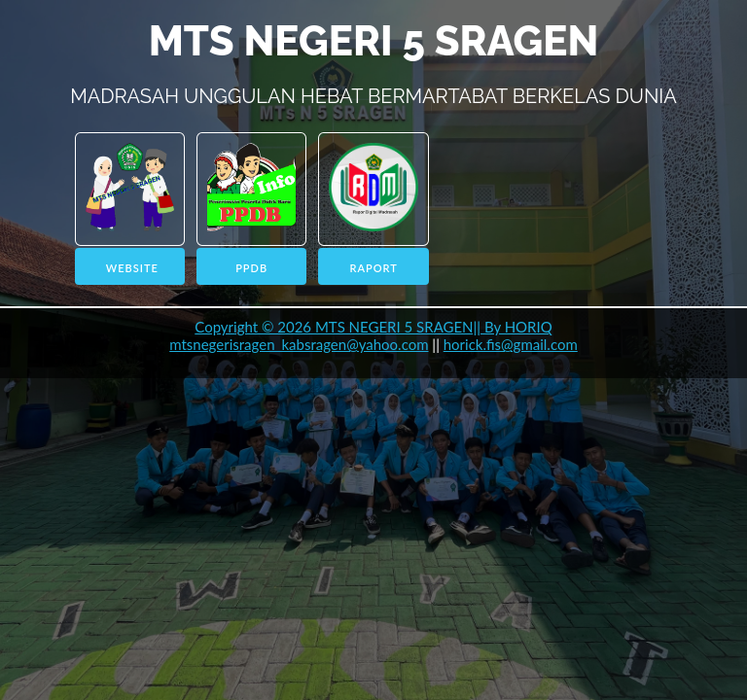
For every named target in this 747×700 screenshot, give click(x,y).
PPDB (251, 268)
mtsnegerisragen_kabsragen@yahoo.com (299, 344)
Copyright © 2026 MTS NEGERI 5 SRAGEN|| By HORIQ (373, 327)
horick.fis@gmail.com (511, 344)
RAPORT (373, 268)
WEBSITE (132, 268)
